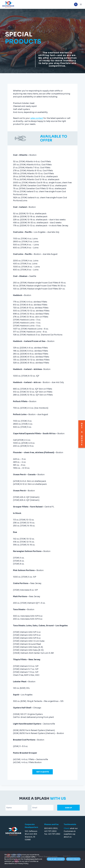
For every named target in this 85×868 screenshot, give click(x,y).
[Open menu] (81, 4)
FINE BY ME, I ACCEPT (56, 859)
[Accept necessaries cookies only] (82, 859)
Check (67, 828)
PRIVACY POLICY (73, 859)
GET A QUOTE (43, 777)
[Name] (17, 808)
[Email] (43, 808)
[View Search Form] (76, 4)
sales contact (37, 124)
